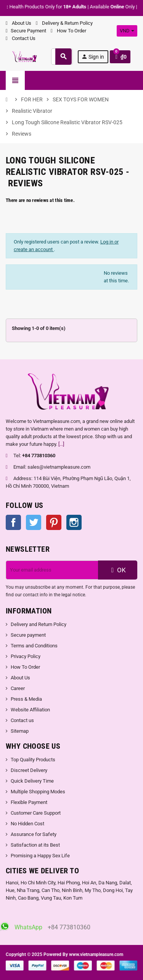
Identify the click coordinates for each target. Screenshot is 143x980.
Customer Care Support (36, 813)
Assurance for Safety (34, 834)
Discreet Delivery (29, 770)
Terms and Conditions (34, 646)
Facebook (13, 522)
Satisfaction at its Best (35, 845)
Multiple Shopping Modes (38, 792)
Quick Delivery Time (32, 781)
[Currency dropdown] (127, 31)
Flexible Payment (29, 802)
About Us (18, 23)
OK (117, 570)
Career (18, 688)
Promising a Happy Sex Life (40, 856)
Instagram (74, 522)
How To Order (68, 31)
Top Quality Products (33, 760)
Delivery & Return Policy (64, 23)
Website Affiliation (30, 710)
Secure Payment (26, 31)
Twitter (34, 522)
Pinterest (54, 522)
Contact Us (21, 38)
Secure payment (28, 635)
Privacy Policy (26, 656)
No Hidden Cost (27, 824)
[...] (61, 444)
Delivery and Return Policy (39, 624)
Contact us (22, 720)
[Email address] (52, 570)
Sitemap (20, 731)
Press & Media (26, 699)
